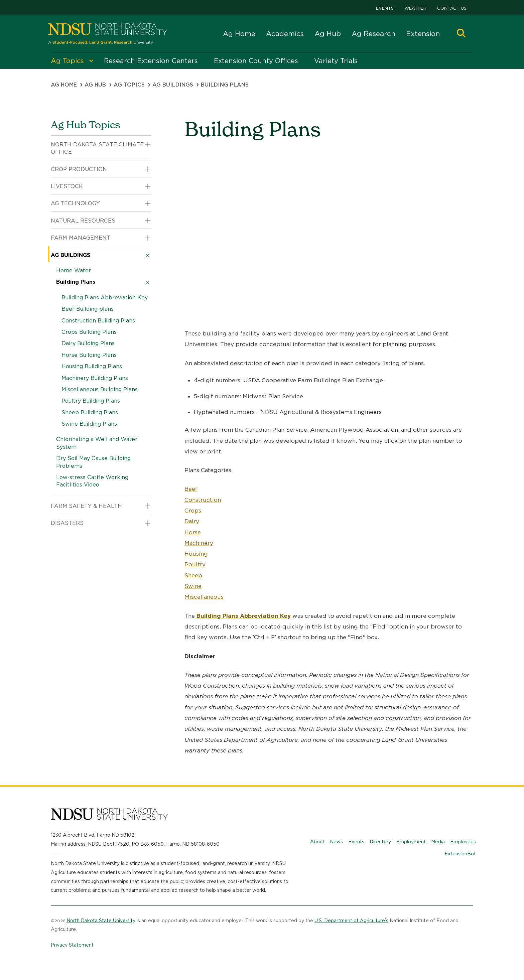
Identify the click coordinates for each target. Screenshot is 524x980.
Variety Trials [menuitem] (336, 61)
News (336, 842)
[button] (461, 34)
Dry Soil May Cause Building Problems (93, 462)
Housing (196, 554)
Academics (285, 34)
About (317, 842)
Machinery (199, 543)
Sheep (193, 575)
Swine (193, 586)
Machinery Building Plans (95, 378)
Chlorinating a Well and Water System (97, 443)
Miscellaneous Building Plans (100, 389)
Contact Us (452, 8)
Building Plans (76, 282)
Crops (193, 511)
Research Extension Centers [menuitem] (151, 61)
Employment (411, 842)
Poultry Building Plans (91, 401)
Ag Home (239, 34)
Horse (193, 532)
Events (385, 8)
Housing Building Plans (92, 366)
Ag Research (373, 34)
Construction (203, 500)
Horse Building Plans (89, 355)
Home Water (74, 270)
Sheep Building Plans (90, 412)
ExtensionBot (460, 854)
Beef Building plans (88, 309)
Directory (380, 842)
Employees (463, 842)
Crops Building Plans (89, 332)
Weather (415, 8)
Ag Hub (328, 34)
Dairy (192, 521)
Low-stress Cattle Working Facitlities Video (92, 481)
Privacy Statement (72, 945)
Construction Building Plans (98, 321)
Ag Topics (129, 85)
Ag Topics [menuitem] (67, 61)
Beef (191, 489)
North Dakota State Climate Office (97, 148)
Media (438, 842)
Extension (423, 34)
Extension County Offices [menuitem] (256, 61)
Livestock (67, 186)
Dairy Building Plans (88, 343)
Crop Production (79, 169)
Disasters (67, 523)
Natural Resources (83, 221)
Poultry (195, 564)
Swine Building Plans (89, 424)
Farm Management (81, 238)
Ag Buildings (173, 85)
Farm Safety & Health (86, 506)
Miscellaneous (204, 597)
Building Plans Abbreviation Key (105, 298)
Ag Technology (75, 203)
